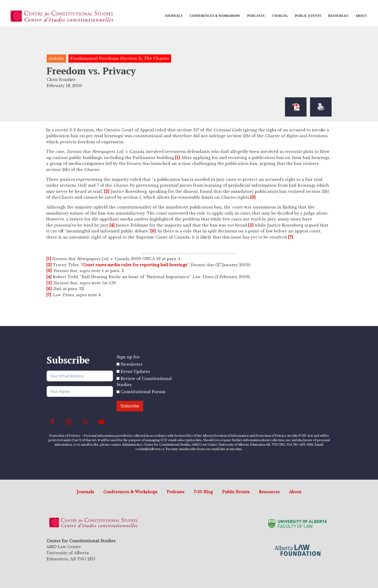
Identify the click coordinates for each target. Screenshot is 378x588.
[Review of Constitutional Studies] (118, 378)
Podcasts (256, 16)
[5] (251, 225)
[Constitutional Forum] (118, 392)
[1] (177, 158)
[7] (290, 237)
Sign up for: (128, 357)
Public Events (308, 16)
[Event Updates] (118, 371)
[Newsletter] (118, 364)
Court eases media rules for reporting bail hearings (135, 265)
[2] (107, 191)
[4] (112, 225)
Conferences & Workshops (215, 16)
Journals (174, 16)
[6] (153, 231)
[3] (253, 197)
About (361, 16)
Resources (338, 16)
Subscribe (130, 406)
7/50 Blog (280, 16)
